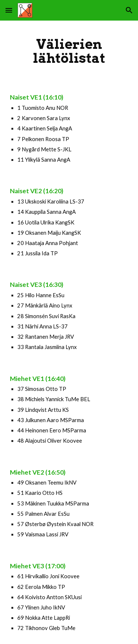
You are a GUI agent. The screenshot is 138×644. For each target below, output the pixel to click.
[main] (69, 51)
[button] (9, 10)
